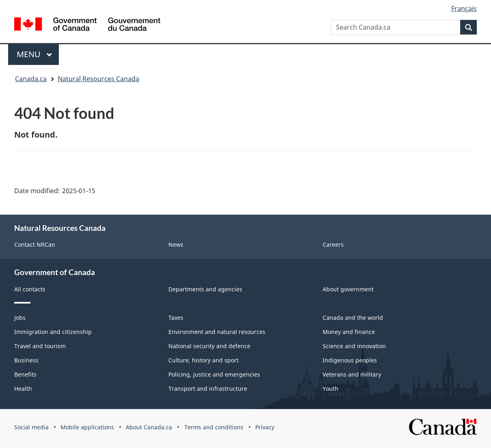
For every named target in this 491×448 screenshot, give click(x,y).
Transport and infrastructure (208, 389)
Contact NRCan (35, 244)
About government (348, 289)
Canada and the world (353, 318)
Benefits (25, 374)
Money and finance (349, 332)
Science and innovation (354, 346)
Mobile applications (87, 427)
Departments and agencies (205, 289)
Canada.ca (31, 79)
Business (26, 360)
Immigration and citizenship (53, 332)
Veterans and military (352, 374)
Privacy (265, 427)
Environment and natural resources (217, 332)
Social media (31, 427)
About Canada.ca (149, 427)
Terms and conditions (214, 427)
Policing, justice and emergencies (214, 374)
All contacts (30, 289)
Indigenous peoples (350, 360)
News (176, 244)
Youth (331, 389)
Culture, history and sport (204, 360)
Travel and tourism (40, 346)
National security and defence (209, 346)
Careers (333, 244)
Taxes (176, 318)
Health (23, 389)
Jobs (20, 318)
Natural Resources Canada (98, 79)
